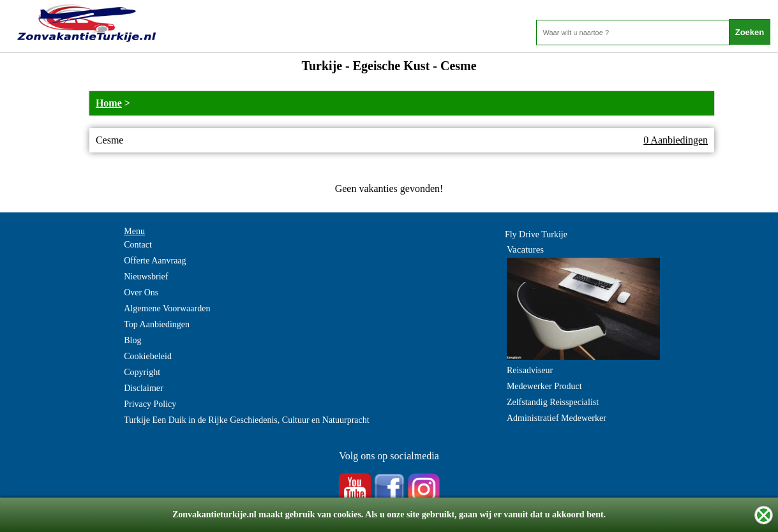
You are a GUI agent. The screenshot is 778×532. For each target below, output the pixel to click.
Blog (132, 340)
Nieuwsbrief (146, 277)
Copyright (142, 372)
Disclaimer (143, 388)
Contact (138, 245)
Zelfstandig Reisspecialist (553, 402)
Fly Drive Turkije (536, 234)
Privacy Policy (150, 404)
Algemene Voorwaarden (167, 308)
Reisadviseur (530, 370)
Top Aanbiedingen (157, 324)
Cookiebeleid (148, 356)
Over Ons (141, 292)
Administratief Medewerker (557, 418)
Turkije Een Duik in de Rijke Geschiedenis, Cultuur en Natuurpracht (246, 420)
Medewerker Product (544, 386)
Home (109, 103)
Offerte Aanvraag (155, 261)
